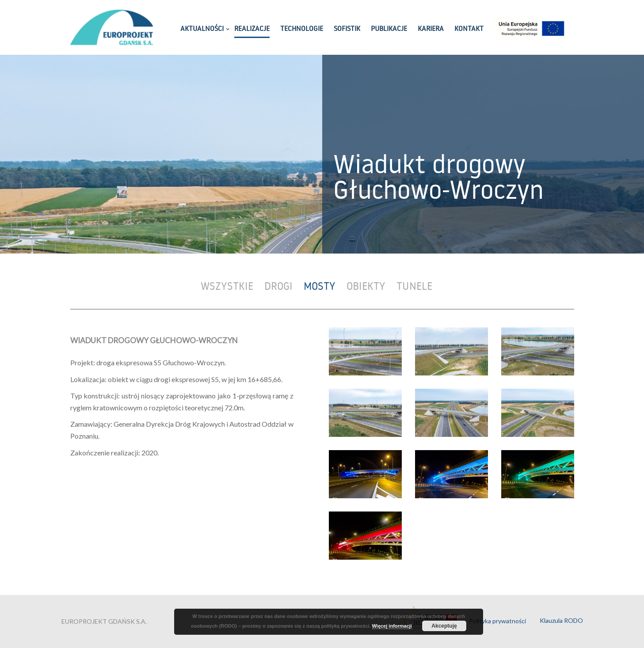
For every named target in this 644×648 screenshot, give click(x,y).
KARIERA (431, 28)
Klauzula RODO (561, 620)
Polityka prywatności (497, 620)
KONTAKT (469, 28)
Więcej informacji (392, 626)
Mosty (320, 286)
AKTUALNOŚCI (202, 28)
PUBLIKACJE (389, 28)
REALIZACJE (252, 28)
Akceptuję (444, 626)
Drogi (278, 286)
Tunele (414, 286)
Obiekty (366, 286)
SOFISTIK (347, 28)
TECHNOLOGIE (302, 28)
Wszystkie (227, 286)
